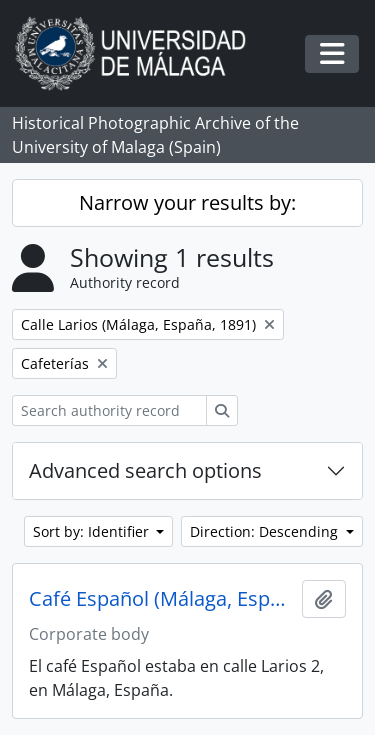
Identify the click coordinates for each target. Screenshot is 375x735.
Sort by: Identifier (93, 531)
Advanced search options (145, 470)
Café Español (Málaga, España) (161, 599)
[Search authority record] (109, 410)
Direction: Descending (266, 531)
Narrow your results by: (187, 202)
